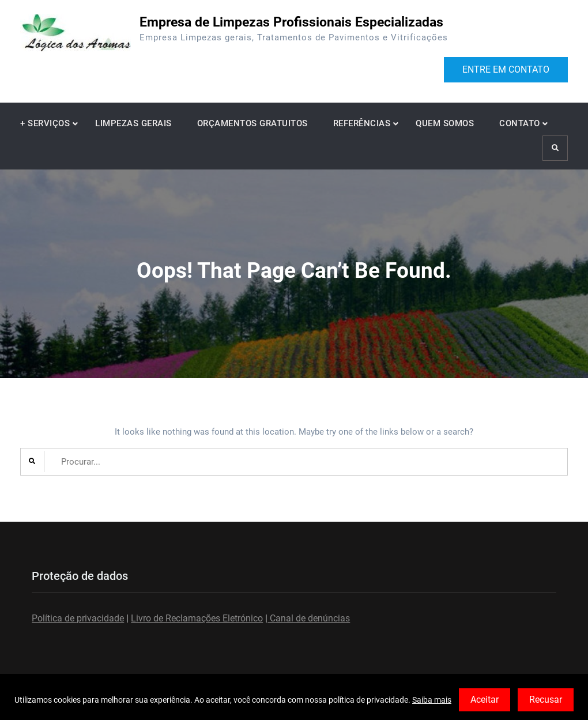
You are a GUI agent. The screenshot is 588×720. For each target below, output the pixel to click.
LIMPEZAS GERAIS (133, 123)
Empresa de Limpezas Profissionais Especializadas (291, 22)
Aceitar (485, 700)
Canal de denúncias (309, 618)
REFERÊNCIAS (362, 123)
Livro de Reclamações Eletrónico (197, 618)
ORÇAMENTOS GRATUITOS (252, 123)
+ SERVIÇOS (45, 123)
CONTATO (520, 123)
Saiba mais (432, 700)
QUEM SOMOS (445, 123)
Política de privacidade (78, 618)
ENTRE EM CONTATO (506, 69)
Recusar (546, 700)
